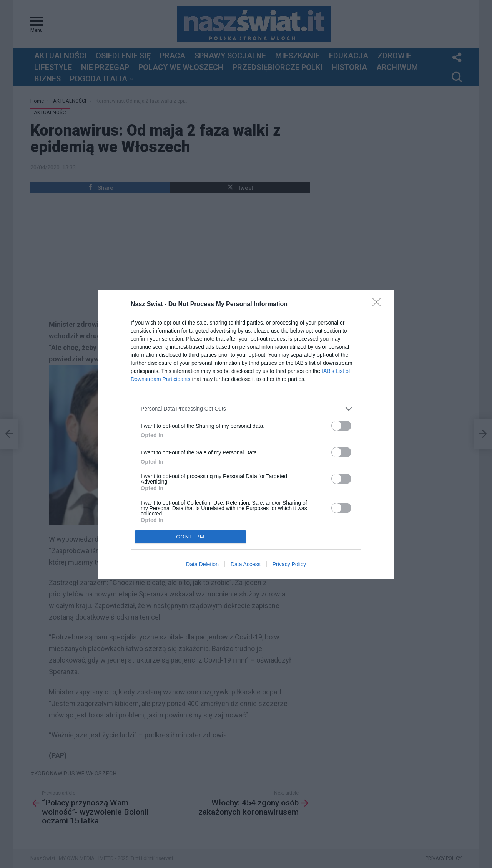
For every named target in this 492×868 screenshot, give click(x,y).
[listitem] (246, 409)
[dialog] (246, 434)
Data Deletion (202, 564)
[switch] (341, 426)
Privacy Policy (289, 564)
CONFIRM (190, 537)
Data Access (246, 564)
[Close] (379, 305)
